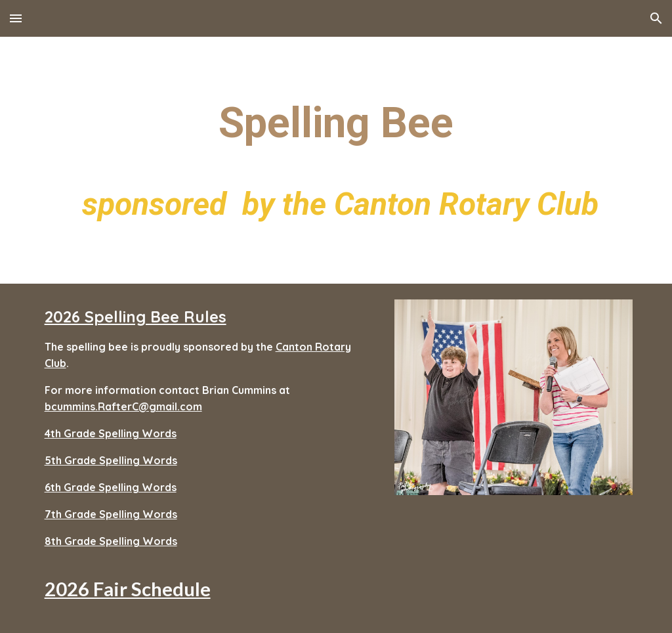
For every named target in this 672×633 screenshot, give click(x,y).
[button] (16, 18)
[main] (336, 160)
